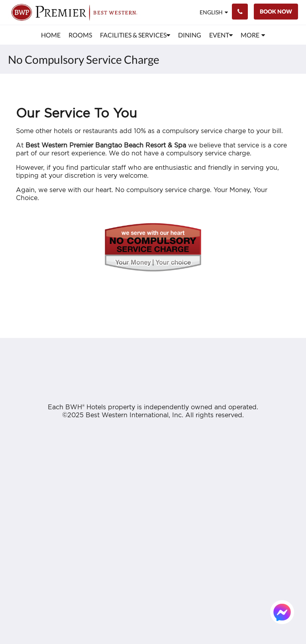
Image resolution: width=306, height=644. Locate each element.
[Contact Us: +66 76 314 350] (240, 12)
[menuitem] (51, 35)
